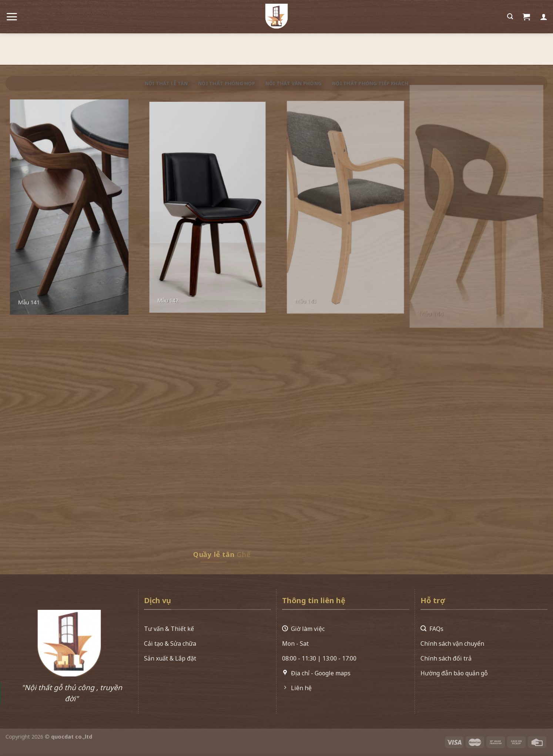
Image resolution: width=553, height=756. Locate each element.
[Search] (510, 14)
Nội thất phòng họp (227, 83)
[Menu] (12, 13)
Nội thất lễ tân (166, 83)
